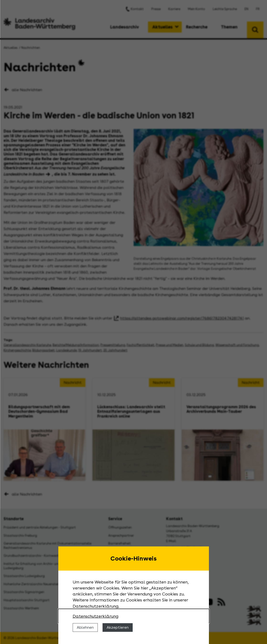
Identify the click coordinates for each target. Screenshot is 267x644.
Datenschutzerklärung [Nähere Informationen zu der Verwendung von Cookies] (95, 616)
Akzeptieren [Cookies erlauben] (118, 627)
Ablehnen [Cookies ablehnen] (85, 627)
